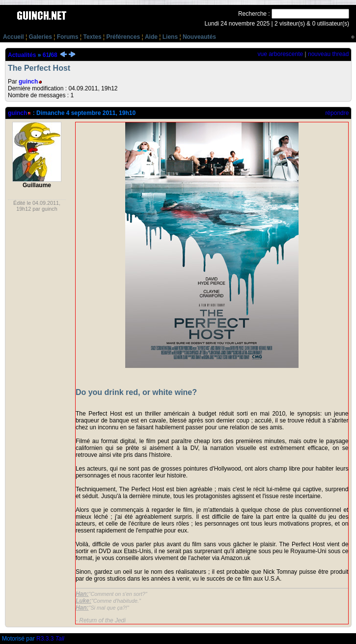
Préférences (123, 37)
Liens (170, 37)
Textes (92, 37)
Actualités (22, 55)
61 (46, 55)
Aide (151, 37)
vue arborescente (280, 54)
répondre (337, 113)
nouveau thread (328, 54)
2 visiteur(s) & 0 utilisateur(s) (312, 24)
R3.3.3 (50, 639)
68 (54, 55)
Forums (68, 37)
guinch (28, 82)
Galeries (40, 37)
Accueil (14, 37)
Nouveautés (199, 37)
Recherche (252, 14)
